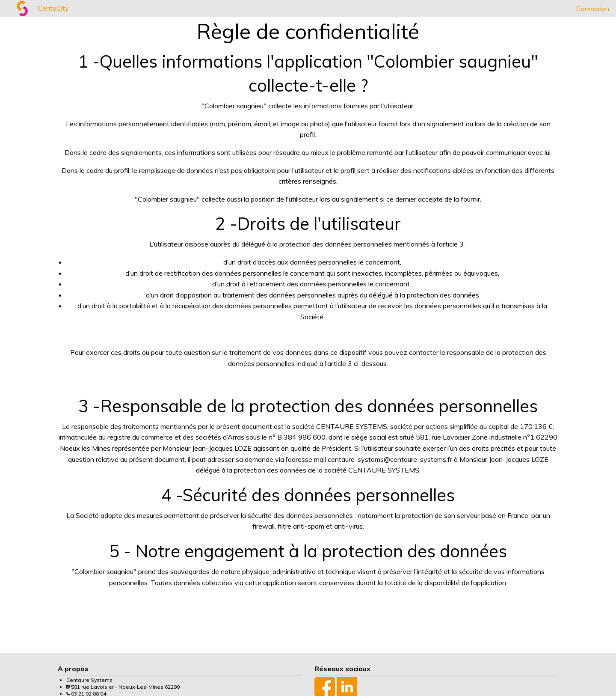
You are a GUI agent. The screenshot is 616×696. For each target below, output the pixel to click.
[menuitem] (7, 9)
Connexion (593, 9)
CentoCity (53, 8)
